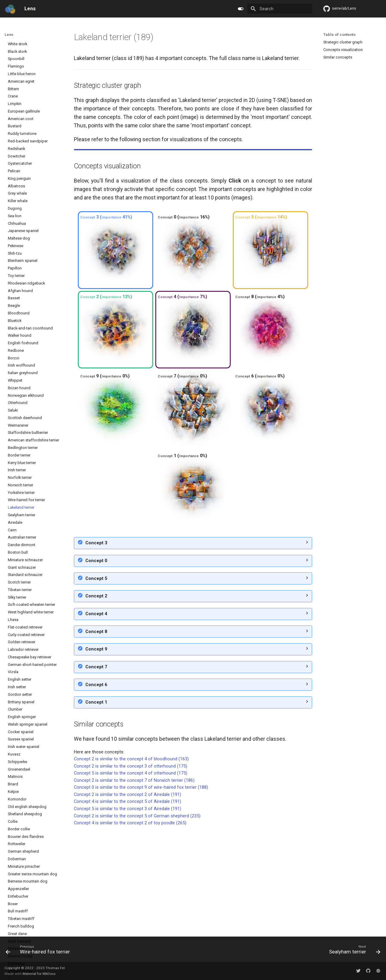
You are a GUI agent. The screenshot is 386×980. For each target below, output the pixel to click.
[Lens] (10, 9)
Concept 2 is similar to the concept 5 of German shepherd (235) (137, 919)
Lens (9, 35)
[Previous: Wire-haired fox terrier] (40, 951)
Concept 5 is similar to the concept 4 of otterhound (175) (131, 877)
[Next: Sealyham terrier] (353, 951)
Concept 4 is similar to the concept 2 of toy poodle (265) (130, 926)
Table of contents (339, 35)
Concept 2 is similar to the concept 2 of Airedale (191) (128, 898)
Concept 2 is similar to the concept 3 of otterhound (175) (131, 870)
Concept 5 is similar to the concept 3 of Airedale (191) (128, 912)
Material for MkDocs (39, 974)
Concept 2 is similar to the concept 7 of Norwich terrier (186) (134, 884)
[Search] (280, 9)
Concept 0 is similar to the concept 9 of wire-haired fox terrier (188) (141, 891)
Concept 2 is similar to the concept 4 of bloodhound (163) (131, 862)
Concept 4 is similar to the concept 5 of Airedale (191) (128, 905)
